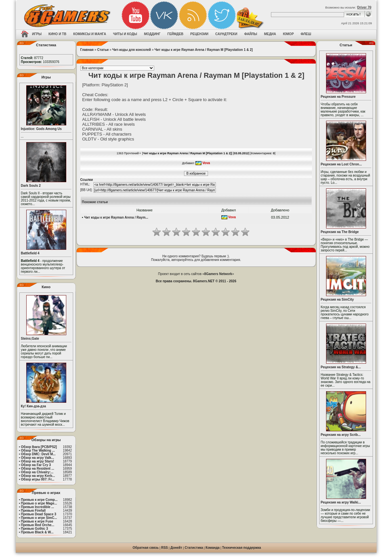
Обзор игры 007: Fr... (38, 479)
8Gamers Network (218, 274)
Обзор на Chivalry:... (37, 472)
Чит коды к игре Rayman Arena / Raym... (116, 217)
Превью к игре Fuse (37, 521)
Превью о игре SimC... (39, 518)
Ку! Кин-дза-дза (33, 406)
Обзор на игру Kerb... (38, 476)
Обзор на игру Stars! (38, 461)
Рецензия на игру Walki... (341, 502)
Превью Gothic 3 (34, 529)
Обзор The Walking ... (38, 450)
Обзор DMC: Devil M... (38, 454)
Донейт (176, 548)
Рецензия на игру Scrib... (341, 435)
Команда (213, 548)
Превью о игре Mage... (39, 503)
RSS (165, 548)
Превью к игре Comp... (39, 500)
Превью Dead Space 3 (39, 514)
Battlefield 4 (30, 253)
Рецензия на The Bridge (340, 232)
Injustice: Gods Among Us (41, 129)
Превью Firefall (33, 511)
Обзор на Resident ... (38, 469)
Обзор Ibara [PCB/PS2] (39, 447)
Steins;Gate (30, 339)
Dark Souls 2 (31, 186)
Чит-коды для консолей (132, 50)
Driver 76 (364, 7)
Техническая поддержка (242, 548)
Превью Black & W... (37, 532)
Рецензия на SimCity (337, 300)
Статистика (194, 548)
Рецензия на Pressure (338, 97)
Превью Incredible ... (38, 507)
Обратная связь (145, 548)
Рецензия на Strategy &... (341, 367)
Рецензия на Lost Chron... (341, 164)
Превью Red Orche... (38, 525)
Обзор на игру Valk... (38, 458)
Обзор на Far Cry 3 (36, 465)
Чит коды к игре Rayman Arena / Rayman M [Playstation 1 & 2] (204, 50)
